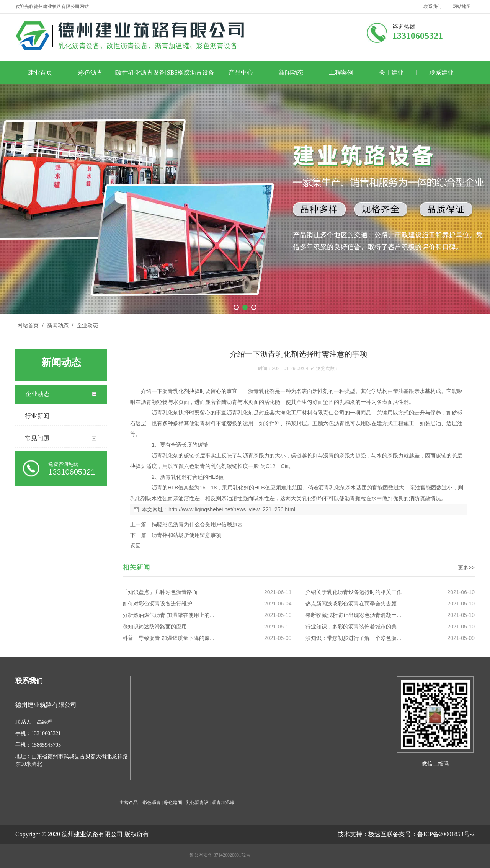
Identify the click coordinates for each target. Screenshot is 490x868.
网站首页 (28, 325)
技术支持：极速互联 (365, 834)
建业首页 (40, 73)
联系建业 (441, 73)
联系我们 (433, 7)
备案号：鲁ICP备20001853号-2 (434, 834)
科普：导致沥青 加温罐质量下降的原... (168, 638)
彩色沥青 (90, 73)
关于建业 (391, 73)
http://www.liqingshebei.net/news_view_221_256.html (232, 509)
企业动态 (87, 325)
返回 (136, 546)
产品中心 (241, 73)
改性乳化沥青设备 (140, 73)
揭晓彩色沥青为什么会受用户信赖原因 (197, 524)
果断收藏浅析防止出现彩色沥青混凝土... (353, 615)
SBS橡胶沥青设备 (191, 73)
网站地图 (462, 7)
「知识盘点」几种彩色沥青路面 (160, 592)
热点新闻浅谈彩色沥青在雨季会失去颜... (353, 604)
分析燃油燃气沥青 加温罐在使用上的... (168, 615)
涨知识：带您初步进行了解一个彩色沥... (353, 638)
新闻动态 (291, 73)
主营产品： (131, 803)
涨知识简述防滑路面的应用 (155, 627)
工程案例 (341, 73)
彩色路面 (173, 803)
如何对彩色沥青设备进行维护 (157, 604)
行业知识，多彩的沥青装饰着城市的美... (353, 627)
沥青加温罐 (223, 803)
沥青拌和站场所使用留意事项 (186, 535)
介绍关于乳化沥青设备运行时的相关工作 (354, 592)
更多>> (466, 568)
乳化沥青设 (197, 803)
